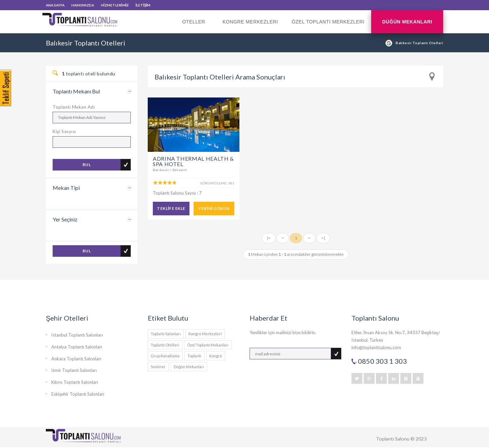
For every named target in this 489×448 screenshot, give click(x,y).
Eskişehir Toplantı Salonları (78, 394)
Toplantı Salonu (393, 439)
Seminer (158, 367)
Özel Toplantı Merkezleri (328, 22)
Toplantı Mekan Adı (74, 107)
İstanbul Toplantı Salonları (77, 335)
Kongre (216, 356)
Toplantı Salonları (166, 334)
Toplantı (194, 356)
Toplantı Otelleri (165, 345)
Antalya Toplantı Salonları (77, 347)
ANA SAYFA (55, 5)
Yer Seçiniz (65, 219)
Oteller (195, 26)
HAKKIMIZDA (83, 5)
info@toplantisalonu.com (376, 347)
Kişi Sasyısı (64, 131)
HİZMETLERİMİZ (115, 5)
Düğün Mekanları (407, 22)
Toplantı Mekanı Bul (76, 91)
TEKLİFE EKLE (171, 208)
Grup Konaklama (165, 356)
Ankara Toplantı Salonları (76, 359)
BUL (87, 165)
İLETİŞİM (143, 5)
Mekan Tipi (66, 188)
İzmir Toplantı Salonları (74, 370)
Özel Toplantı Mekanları (208, 345)
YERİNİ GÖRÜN (214, 208)
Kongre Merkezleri (250, 22)
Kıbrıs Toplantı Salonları (75, 382)
